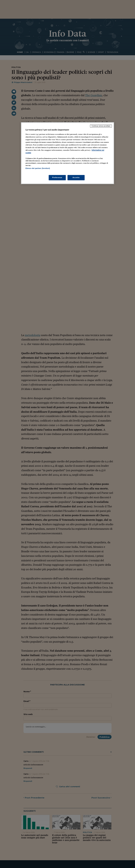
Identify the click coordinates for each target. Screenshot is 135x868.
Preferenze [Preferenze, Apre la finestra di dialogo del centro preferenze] (57, 177)
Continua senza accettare (101, 126)
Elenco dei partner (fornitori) (38, 168)
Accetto (76, 177)
